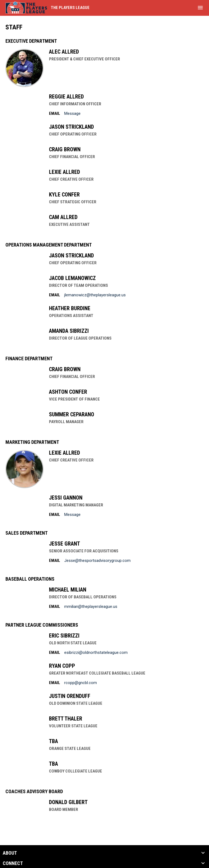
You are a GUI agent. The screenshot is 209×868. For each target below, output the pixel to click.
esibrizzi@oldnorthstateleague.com (96, 652)
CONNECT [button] (13, 863)
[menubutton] (200, 8)
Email (55, 113)
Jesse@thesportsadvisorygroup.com (97, 561)
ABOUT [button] (10, 853)
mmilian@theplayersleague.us (91, 607)
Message (72, 113)
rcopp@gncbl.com (81, 683)
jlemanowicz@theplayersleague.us (95, 295)
